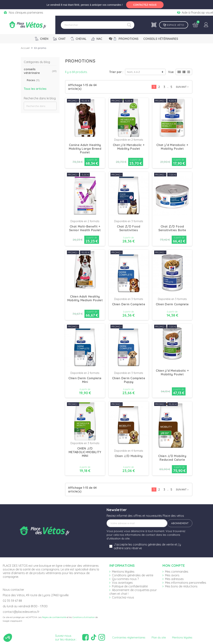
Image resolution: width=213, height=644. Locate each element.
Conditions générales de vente (133, 575)
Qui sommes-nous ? (125, 579)
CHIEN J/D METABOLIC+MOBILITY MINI (85, 452)
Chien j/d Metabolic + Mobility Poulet (172, 372)
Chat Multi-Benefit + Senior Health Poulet (85, 228)
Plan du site (159, 638)
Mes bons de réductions (181, 586)
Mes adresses (174, 579)
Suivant (183, 87)
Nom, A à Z (133, 72)
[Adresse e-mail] (137, 523)
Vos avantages (122, 583)
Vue (171, 72)
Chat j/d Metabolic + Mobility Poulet (129, 147)
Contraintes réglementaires (129, 638)
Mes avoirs (172, 575)
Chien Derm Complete (129, 304)
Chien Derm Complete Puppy (129, 380)
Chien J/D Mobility (129, 456)
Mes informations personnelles (186, 583)
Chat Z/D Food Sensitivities (129, 228)
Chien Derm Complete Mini (85, 380)
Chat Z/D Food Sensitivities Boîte (172, 228)
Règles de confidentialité (54, 617)
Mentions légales (123, 572)
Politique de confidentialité (130, 586)
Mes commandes (177, 572)
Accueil (25, 48)
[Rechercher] (98, 25)
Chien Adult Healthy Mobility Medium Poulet (85, 298)
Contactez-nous (123, 597)
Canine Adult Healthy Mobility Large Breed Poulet (85, 149)
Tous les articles (35, 89)
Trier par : (116, 72)
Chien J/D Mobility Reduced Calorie (172, 458)
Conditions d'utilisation (84, 617)
